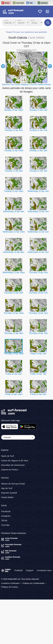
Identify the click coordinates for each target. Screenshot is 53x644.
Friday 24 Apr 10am (14, 439)
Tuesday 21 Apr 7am (38, 175)
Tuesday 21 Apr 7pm (38, 215)
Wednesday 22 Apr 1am (38, 236)
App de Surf (7, 533)
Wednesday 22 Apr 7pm (38, 296)
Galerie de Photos (10, 514)
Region (20, 21)
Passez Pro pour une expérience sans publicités (26, 77)
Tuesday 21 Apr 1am (38, 154)
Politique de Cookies (10, 631)
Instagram (6, 560)
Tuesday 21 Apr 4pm (14, 215)
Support (30, 615)
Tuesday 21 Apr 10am (14, 195)
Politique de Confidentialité (33, 628)
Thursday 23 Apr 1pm (38, 357)
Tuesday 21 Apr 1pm (38, 195)
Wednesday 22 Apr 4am (14, 256)
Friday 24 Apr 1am (38, 398)
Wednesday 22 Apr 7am (38, 256)
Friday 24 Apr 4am (14, 418)
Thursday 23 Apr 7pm (38, 378)
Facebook (6, 556)
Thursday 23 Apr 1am (38, 317)
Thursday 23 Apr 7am (38, 337)
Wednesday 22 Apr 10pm (14, 317)
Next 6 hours (50, 111)
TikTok (4, 565)
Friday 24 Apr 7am (38, 418)
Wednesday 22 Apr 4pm (14, 296)
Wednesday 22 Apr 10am (14, 276)
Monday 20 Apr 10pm (14, 154)
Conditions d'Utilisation (10, 628)
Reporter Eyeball (9, 537)
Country (6, 21)
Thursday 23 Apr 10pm (14, 398)
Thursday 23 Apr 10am (14, 357)
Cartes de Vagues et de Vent (15, 505)
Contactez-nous (44, 615)
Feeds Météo (7, 542)
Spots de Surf (8, 500)
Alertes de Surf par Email (13, 528)
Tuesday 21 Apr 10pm (14, 236)
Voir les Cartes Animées (41, 129)
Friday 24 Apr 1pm (38, 439)
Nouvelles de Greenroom (13, 510)
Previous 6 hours (3, 111)
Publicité (19, 615)
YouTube (5, 569)
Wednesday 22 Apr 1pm (38, 276)
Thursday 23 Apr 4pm (14, 378)
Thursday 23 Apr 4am (14, 337)
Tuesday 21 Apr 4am (14, 175)
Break (33, 21)
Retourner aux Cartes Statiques (16, 129)
